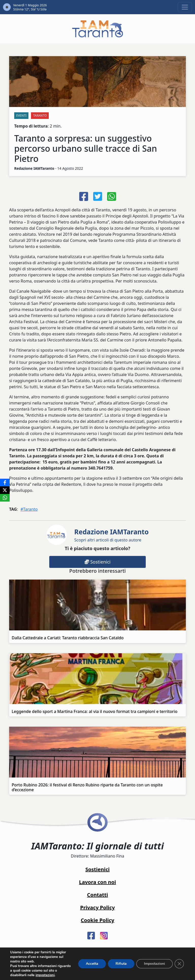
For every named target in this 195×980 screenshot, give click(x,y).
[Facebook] (5, 483)
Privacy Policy (97, 907)
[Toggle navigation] (185, 7)
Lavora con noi (97, 882)
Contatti (97, 895)
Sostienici (97, 562)
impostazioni (45, 975)
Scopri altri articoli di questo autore (112, 535)
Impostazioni (155, 964)
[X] (5, 490)
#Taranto (29, 509)
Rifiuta (121, 964)
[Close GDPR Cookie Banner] (179, 964)
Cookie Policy (97, 920)
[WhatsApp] (5, 498)
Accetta (92, 964)
